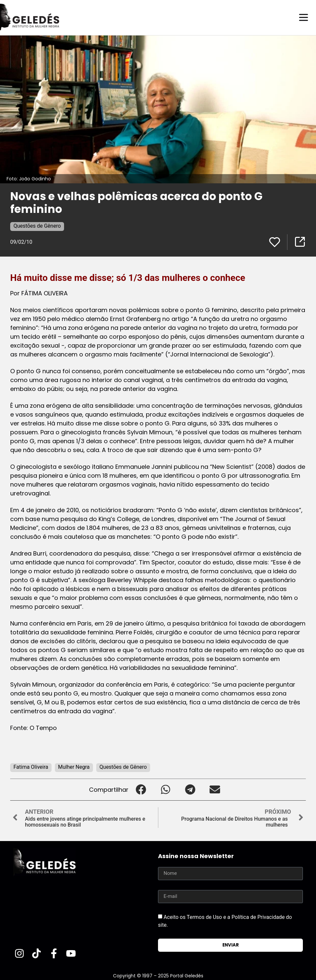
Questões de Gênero (37, 226)
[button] (141, 789)
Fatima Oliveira (31, 767)
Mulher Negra (74, 767)
